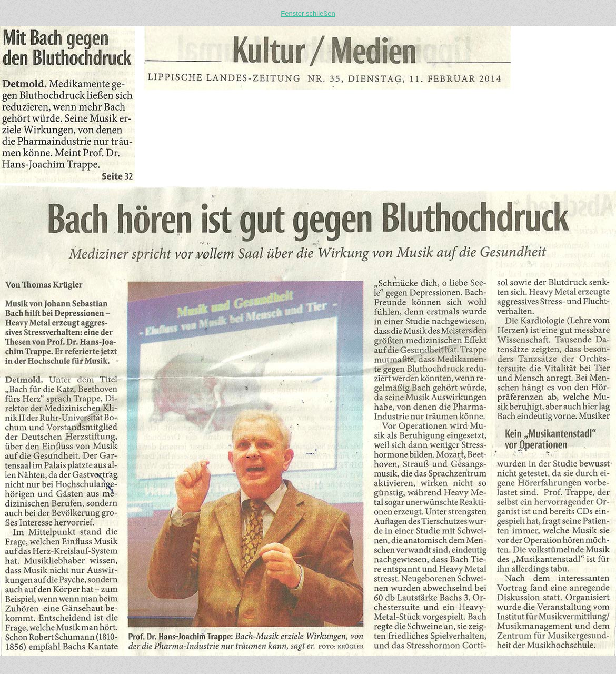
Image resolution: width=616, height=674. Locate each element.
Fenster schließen (308, 13)
